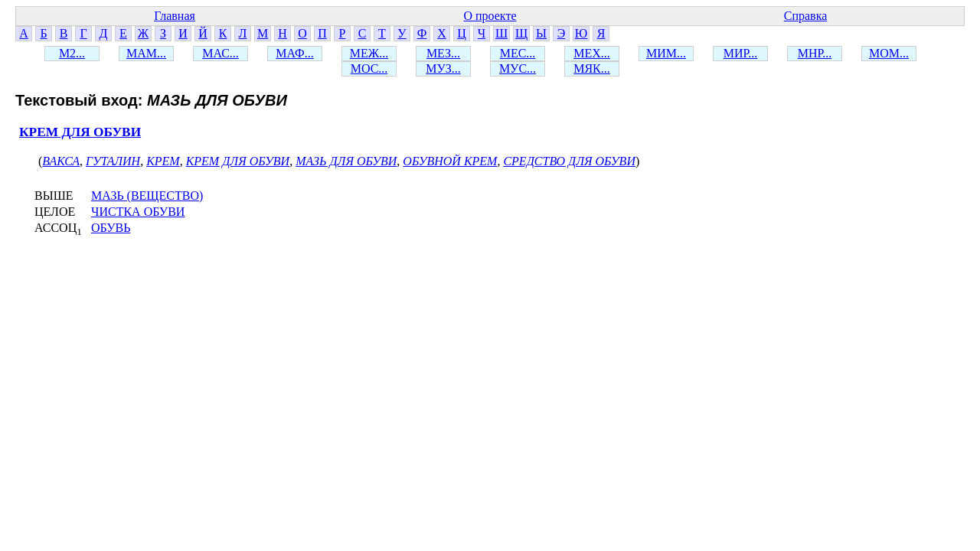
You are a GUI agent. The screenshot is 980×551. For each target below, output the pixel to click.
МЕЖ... (369, 53)
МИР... (741, 53)
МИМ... (666, 53)
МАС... (220, 53)
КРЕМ (163, 161)
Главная (175, 16)
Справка (806, 16)
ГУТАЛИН (113, 161)
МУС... (518, 68)
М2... (72, 53)
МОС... (369, 68)
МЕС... (518, 53)
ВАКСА (61, 161)
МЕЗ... (443, 53)
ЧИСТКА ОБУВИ (138, 212)
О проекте (490, 16)
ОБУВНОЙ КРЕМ (450, 161)
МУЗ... (443, 68)
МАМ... (146, 53)
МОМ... (889, 53)
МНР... (815, 53)
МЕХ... (592, 53)
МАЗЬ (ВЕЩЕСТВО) (147, 196)
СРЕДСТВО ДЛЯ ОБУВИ (569, 161)
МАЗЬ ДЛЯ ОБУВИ (346, 161)
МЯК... (592, 68)
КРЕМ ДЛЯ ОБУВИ (80, 132)
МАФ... (294, 53)
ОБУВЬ (111, 228)
